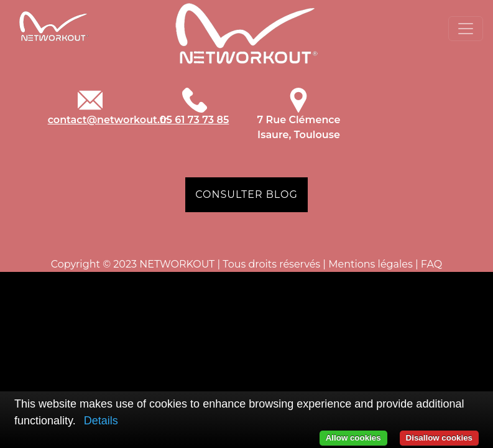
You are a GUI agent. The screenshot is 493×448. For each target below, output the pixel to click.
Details (101, 421)
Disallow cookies (439, 438)
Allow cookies (353, 438)
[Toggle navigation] (466, 29)
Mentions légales (371, 264)
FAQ (431, 264)
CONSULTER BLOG (246, 194)
